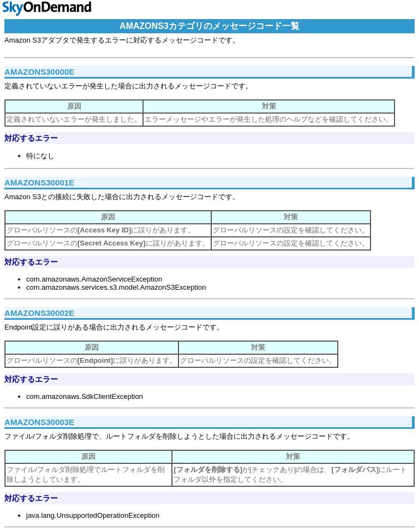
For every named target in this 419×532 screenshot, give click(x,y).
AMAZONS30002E (39, 313)
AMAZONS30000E (39, 72)
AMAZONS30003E (39, 422)
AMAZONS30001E (39, 183)
